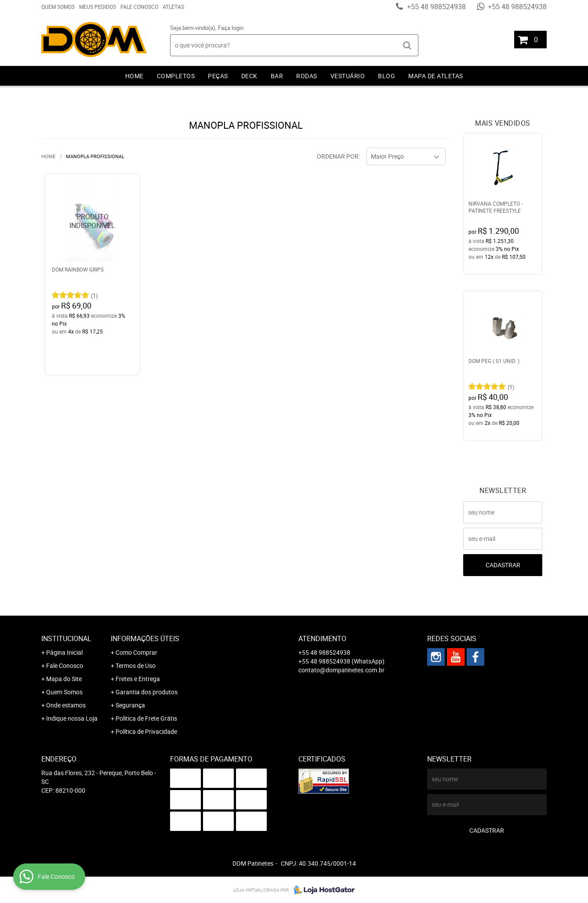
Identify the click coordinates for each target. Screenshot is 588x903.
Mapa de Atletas (436, 76)
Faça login (231, 28)
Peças (218, 76)
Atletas (173, 7)
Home (134, 76)
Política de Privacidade (146, 731)
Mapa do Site (64, 679)
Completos (176, 76)
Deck (249, 76)
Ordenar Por (338, 156)
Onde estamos (66, 705)
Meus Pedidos (98, 7)
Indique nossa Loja (72, 718)
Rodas (307, 76)
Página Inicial (64, 652)
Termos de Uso (136, 665)
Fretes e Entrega (138, 679)
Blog (387, 76)
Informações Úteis (145, 638)
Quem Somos (58, 7)
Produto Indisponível (92, 221)
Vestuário (348, 76)
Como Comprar (136, 652)
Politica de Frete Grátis (146, 718)
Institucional (66, 638)
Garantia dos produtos (147, 692)
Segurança (130, 705)
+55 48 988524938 (436, 7)
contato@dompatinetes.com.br (341, 670)
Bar (277, 76)
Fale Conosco (139, 7)
